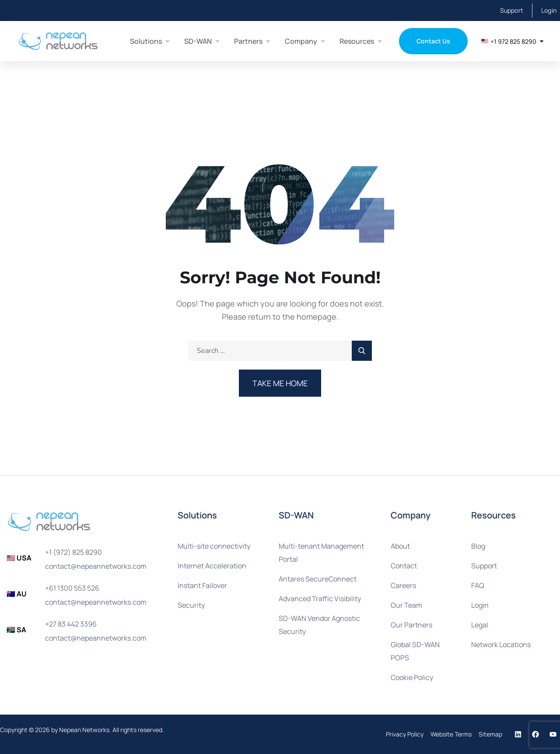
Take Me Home (280, 383)
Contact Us (433, 41)
